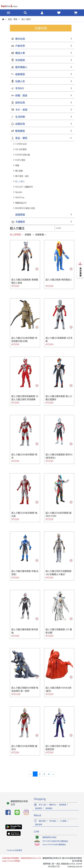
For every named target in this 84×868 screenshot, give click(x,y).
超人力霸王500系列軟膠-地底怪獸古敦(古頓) (24, 339)
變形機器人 (21, 67)
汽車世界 (20, 46)
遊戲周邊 (20, 215)
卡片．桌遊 (21, 110)
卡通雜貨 (20, 222)
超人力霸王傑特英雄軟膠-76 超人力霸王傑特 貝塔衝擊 (25, 398)
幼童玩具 (20, 124)
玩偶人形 (20, 81)
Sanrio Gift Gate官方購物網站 (54, 844)
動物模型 (20, 131)
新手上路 (42, 805)
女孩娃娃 (20, 60)
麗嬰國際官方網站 (49, 837)
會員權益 (49, 808)
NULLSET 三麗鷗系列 (24, 187)
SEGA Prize (20, 197)
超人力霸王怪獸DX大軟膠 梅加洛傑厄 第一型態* (25, 689)
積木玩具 (20, 39)
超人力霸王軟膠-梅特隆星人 (59, 279)
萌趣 (17, 165)
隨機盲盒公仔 (21, 203)
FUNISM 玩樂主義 (23, 155)
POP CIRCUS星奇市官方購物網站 (55, 841)
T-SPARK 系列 (21, 144)
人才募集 (63, 821)
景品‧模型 (21, 138)
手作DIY (20, 88)
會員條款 (39, 808)
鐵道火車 (20, 53)
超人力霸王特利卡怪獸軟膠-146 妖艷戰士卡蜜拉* (59, 573)
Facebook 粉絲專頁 (14, 850)
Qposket (19, 192)
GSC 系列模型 (21, 149)
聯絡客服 (63, 805)
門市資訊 (53, 821)
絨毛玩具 (20, 102)
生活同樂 (20, 117)
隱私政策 (39, 824)
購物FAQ (53, 805)
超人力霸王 (20, 181)
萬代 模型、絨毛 (22, 176)
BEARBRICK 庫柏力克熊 (25, 208)
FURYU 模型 (20, 160)
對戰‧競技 (21, 95)
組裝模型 (20, 74)
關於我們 (42, 821)
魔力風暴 (19, 171)
